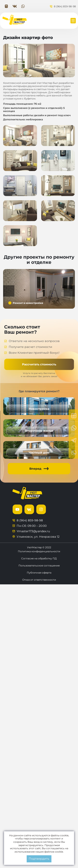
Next (69, 291)
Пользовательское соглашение (39, 565)
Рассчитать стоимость (39, 364)
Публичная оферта (39, 573)
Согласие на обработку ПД (39, 558)
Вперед (35, 469)
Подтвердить (39, 859)
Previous (9, 291)
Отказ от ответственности (39, 580)
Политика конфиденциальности (39, 551)
